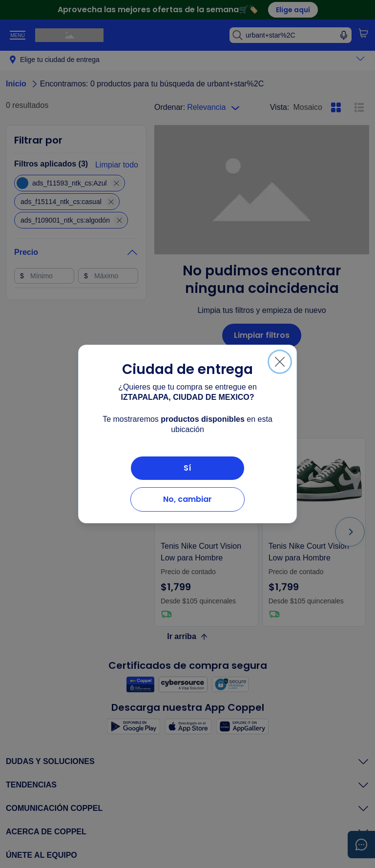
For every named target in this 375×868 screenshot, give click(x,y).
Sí (187, 468)
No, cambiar (187, 499)
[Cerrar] (280, 362)
